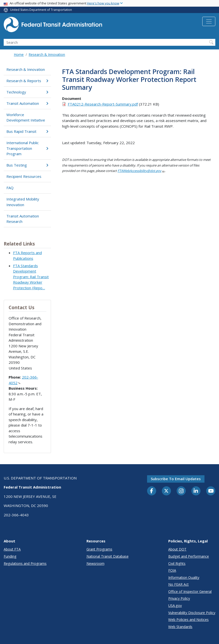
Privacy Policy (179, 598)
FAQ (10, 188)
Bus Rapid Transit (27, 131)
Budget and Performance (189, 556)
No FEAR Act (178, 584)
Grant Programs (99, 549)
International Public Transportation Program (27, 148)
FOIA (172, 570)
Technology (27, 92)
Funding (10, 556)
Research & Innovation (47, 54)
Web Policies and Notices (188, 620)
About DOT (177, 549)
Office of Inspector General (190, 591)
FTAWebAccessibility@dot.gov (141, 171)
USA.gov (175, 606)
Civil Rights (177, 563)
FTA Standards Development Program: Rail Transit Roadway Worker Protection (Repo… (31, 277)
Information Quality (184, 577)
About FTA (12, 549)
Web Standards (180, 627)
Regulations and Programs (25, 563)
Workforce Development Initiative (26, 117)
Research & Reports (27, 81)
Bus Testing (27, 165)
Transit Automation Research (23, 219)
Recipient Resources (24, 176)
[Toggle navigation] (209, 21)
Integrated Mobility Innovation (23, 202)
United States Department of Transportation (41, 10)
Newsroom (95, 563)
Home (19, 54)
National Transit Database (108, 556)
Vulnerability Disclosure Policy (192, 613)
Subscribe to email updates (176, 479)
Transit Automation (27, 103)
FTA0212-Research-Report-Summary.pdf (103, 104)
